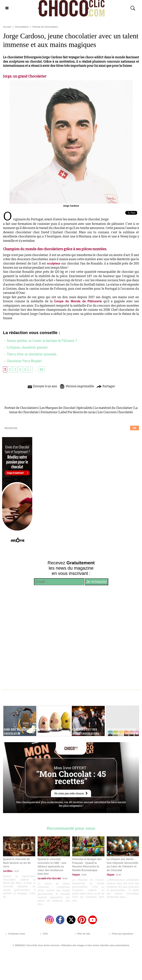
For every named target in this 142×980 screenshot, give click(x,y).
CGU (43, 934)
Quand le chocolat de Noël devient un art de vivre (17, 863)
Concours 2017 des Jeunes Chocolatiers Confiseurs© (86, 733)
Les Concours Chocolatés (115, 412)
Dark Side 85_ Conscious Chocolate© (20, 731)
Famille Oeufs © (49, 729)
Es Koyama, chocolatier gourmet (25, 347)
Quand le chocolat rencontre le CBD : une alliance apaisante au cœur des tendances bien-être (52, 866)
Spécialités (85, 408)
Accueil (7, 27)
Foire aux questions (121, 934)
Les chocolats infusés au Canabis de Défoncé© (122, 731)
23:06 (83, 875)
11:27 (16, 871)
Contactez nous (15, 934)
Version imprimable (77, 386)
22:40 (118, 875)
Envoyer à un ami (42, 386)
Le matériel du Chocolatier (113, 408)
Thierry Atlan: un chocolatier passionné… (31, 354)
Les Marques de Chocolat (58, 408)
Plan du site (82, 934)
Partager (106, 386)
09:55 (64, 879)
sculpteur (54, 263)
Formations (49, 412)
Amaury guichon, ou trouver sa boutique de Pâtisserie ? (40, 340)
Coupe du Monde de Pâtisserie (78, 301)
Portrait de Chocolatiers (45, 27)
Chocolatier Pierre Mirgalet (22, 361)
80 (41, 369)
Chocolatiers (22, 27)
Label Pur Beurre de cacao (78, 412)
